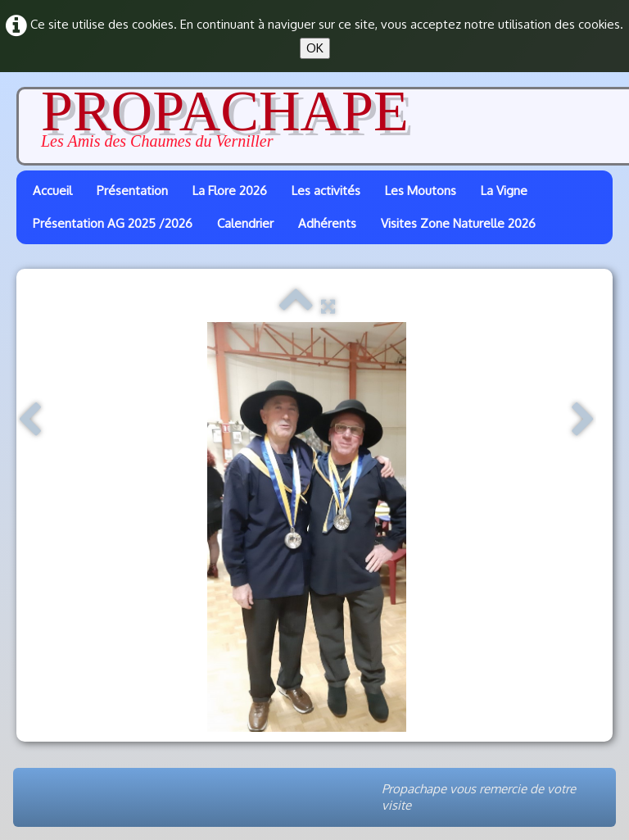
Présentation (132, 191)
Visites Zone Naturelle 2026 (458, 223)
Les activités (326, 191)
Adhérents (327, 223)
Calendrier (245, 223)
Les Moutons (421, 191)
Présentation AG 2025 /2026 (113, 223)
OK (315, 48)
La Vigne (504, 191)
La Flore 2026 (230, 191)
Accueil (52, 191)
